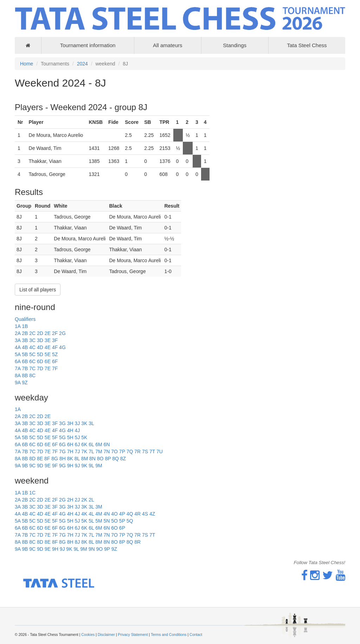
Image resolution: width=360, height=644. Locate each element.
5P (122, 521)
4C (32, 347)
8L (77, 459)
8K (70, 459)
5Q (130, 521)
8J (77, 542)
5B (25, 354)
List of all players (38, 290)
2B (25, 333)
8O (100, 459)
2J (77, 500)
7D (40, 368)
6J (77, 444)
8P (108, 459)
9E (48, 466)
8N (92, 459)
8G (55, 459)
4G (62, 347)
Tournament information (88, 45)
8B (25, 375)
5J (77, 437)
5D (40, 354)
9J (77, 466)
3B (25, 340)
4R (137, 514)
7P (122, 452)
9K (84, 466)
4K (84, 514)
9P (107, 549)
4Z (152, 514)
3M (99, 507)
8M (85, 459)
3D (40, 340)
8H (63, 459)
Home (27, 64)
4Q (130, 514)
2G (62, 333)
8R (137, 542)
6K (84, 444)
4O (114, 514)
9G (62, 466)
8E (40, 459)
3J (77, 423)
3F (55, 340)
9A (18, 383)
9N (92, 549)
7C (32, 368)
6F (55, 361)
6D (40, 361)
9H (70, 466)
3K (84, 423)
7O (114, 452)
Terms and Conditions (169, 634)
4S (145, 514)
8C (32, 375)
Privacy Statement (133, 634)
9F (55, 466)
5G (62, 437)
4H (70, 430)
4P (122, 514)
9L (91, 466)
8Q (115, 459)
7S (145, 452)
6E (48, 361)
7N (107, 452)
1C (32, 493)
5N (107, 521)
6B (25, 361)
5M (99, 521)
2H (70, 500)
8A (18, 375)
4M (99, 514)
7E (48, 368)
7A (18, 368)
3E (48, 340)
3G (62, 423)
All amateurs (168, 45)
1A (18, 326)
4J (77, 430)
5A (18, 354)
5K (84, 437)
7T (152, 452)
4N (107, 514)
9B (25, 466)
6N (107, 444)
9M (99, 466)
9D (40, 466)
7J (77, 452)
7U (160, 452)
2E (48, 333)
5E (48, 354)
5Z (55, 354)
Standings (235, 45)
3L (91, 423)
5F (55, 437)
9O (99, 549)
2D (40, 333)
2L (91, 500)
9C (32, 466)
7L (91, 452)
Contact (196, 634)
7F (55, 368)
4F (55, 347)
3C (32, 340)
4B (25, 347)
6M (99, 444)
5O (114, 521)
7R (137, 452)
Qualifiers (25, 319)
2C (32, 333)
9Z (25, 383)
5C (32, 354)
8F (47, 459)
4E (48, 347)
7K (84, 452)
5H (70, 437)
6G (62, 444)
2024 (82, 64)
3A (18, 340)
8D (32, 459)
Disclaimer (106, 634)
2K (84, 500)
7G (62, 452)
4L (91, 514)
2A (18, 333)
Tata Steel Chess (307, 45)
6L (91, 444)
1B (25, 326)
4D (40, 347)
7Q (130, 452)
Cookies (88, 634)
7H (70, 452)
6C (32, 361)
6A (18, 361)
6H (70, 444)
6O (114, 528)
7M (99, 452)
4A (18, 347)
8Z (123, 459)
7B (25, 368)
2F (55, 333)
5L (91, 521)
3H (70, 423)
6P (122, 528)
